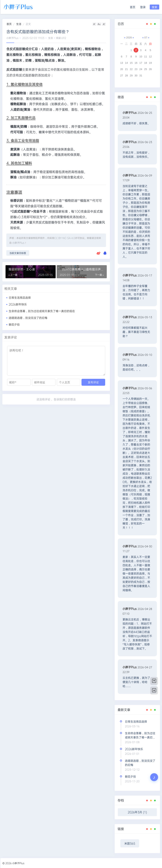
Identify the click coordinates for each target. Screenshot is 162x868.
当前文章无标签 (18, 253)
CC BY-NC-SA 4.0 (65, 238)
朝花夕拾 (14, 324)
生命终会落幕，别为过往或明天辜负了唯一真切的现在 (42, 311)
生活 (19, 24)
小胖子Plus (12, 38)
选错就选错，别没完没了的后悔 (28, 318)
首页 (133, 7)
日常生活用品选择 (20, 298)
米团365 (130, 843)
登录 (143, 7)
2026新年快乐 (18, 304)
